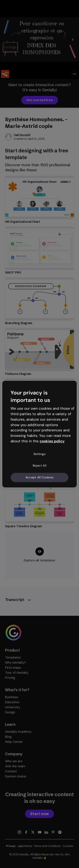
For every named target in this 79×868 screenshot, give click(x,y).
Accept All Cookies (40, 477)
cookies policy (52, 441)
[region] (39, 434)
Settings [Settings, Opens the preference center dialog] (40, 454)
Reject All (40, 466)
